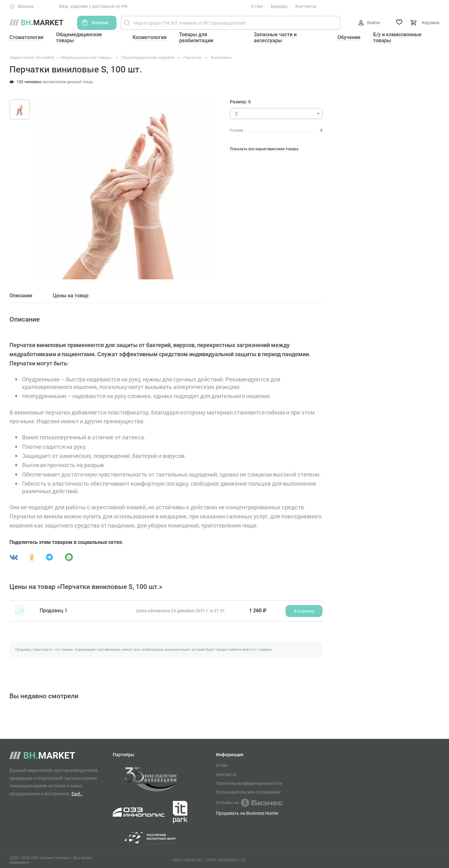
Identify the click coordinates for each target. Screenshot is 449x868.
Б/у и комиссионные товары (397, 37)
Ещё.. (77, 794)
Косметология (150, 37)
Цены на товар (71, 296)
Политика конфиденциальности (249, 783)
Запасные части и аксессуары (275, 37)
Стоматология (26, 37)
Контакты (306, 6)
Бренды (279, 6)
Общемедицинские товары (79, 37)
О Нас (257, 6)
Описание (21, 296)
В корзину (304, 611)
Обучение (349, 37)
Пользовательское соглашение (248, 792)
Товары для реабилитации (196, 37)
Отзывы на (249, 803)
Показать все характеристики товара (264, 149)
